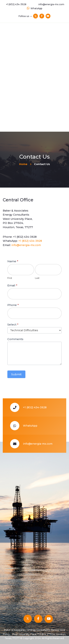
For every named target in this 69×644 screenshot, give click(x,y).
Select (13, 324)
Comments (15, 339)
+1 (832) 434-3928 (25, 237)
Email (12, 285)
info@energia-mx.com (26, 245)
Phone (13, 305)
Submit (16, 374)
